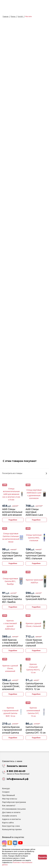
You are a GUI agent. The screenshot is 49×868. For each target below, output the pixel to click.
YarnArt (20, 16)
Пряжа (13, 16)
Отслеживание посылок (14, 809)
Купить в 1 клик (24, 392)
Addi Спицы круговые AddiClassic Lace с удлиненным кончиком (34, 515)
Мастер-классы (10, 799)
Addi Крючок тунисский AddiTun (36, 598)
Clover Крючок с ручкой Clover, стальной (34, 643)
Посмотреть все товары (24, 473)
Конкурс (6, 788)
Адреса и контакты (11, 819)
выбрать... (14, 374)
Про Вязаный (8, 795)
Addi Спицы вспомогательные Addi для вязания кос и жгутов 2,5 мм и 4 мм (12, 515)
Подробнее (13, 520)
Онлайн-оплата (9, 816)
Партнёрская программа (14, 802)
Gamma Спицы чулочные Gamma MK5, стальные (35, 556)
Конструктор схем (11, 826)
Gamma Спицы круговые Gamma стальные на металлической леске (12, 558)
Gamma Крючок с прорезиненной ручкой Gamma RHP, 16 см (12, 731)
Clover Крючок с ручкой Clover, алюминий (11, 686)
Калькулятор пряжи (12, 829)
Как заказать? (9, 805)
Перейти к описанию (11, 333)
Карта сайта (8, 823)
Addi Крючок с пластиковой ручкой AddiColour (13, 643)
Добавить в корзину (24, 385)
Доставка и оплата (11, 812)
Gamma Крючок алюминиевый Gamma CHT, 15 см (36, 730)
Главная (6, 16)
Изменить (17, 413)
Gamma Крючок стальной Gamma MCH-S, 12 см (35, 686)
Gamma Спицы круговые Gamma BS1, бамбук (12, 599)
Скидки (6, 792)
